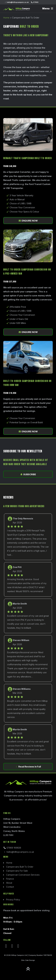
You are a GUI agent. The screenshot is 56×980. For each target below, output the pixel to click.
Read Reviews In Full (28, 767)
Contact (10, 887)
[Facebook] (6, 947)
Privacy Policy (13, 900)
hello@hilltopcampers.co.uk (17, 2)
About (9, 883)
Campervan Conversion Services (23, 875)
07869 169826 (12, 848)
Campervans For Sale (17, 871)
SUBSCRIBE (28, 474)
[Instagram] (12, 947)
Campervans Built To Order (20, 867)
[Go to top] (28, 969)
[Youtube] (18, 947)
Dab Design (30, 960)
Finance (10, 879)
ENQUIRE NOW (28, 221)
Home (6, 18)
